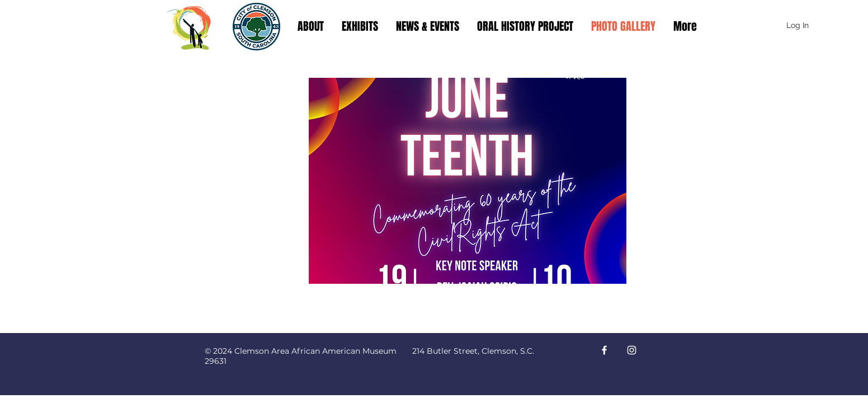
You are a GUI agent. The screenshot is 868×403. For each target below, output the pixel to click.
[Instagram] (632, 350)
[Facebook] (604, 350)
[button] (468, 181)
